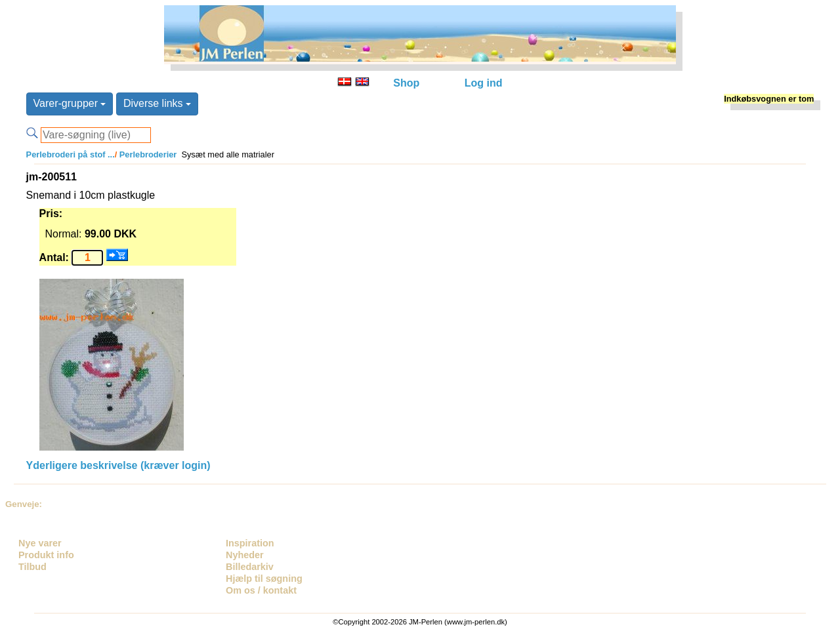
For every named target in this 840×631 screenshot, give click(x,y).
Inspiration (250, 543)
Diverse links (157, 103)
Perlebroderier (147, 154)
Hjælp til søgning (264, 579)
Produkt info (46, 555)
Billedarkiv (250, 567)
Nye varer (40, 543)
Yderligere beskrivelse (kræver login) (118, 465)
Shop (406, 83)
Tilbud (32, 567)
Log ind (484, 83)
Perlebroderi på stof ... (71, 154)
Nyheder (245, 555)
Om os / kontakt (261, 590)
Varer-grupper (70, 103)
